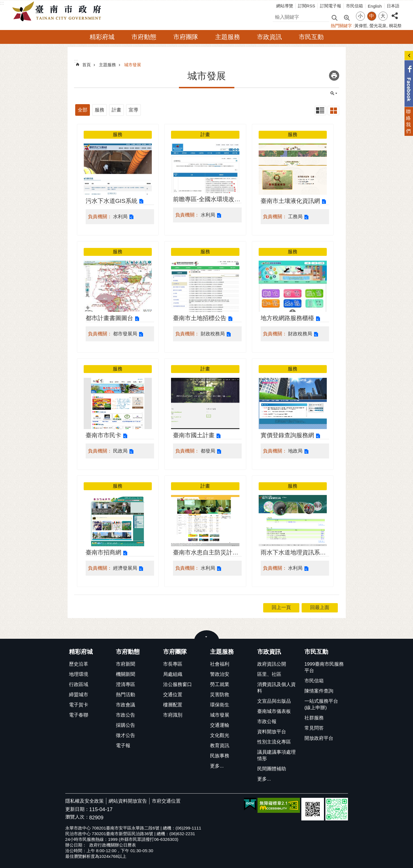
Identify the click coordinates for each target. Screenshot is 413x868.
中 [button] (372, 16)
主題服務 (228, 37)
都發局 (208, 451)
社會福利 (220, 664)
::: (2, 3)
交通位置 (173, 695)
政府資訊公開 (272, 664)
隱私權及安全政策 (85, 801)
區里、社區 (269, 674)
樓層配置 (173, 705)
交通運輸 (220, 725)
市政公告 (126, 715)
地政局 (295, 451)
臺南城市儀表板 (274, 711)
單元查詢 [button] (334, 93)
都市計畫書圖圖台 (109, 318)
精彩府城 (102, 37)
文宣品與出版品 (274, 701)
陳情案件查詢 (319, 691)
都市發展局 (125, 334)
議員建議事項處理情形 (276, 755)
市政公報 (267, 722)
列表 (320, 111)
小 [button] (360, 16)
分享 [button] (395, 13)
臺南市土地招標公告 (200, 318)
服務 (100, 110)
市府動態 (144, 37)
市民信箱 (354, 6)
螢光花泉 (378, 26)
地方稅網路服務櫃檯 (287, 318)
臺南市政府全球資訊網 (58, 12)
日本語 (393, 6)
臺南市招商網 (103, 552)
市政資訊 (269, 37)
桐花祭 (395, 26)
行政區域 (79, 684)
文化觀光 (220, 735)
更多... (217, 766)
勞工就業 (220, 684)
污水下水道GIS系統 (112, 201)
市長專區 (173, 664)
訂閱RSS (307, 6)
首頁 (87, 65)
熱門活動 (126, 695)
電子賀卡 (79, 705)
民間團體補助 (272, 769)
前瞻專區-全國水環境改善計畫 (207, 200)
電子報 (123, 746)
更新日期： (77, 809)
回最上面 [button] (320, 607)
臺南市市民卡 (103, 435)
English (375, 6)
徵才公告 (126, 735)
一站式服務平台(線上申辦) (321, 704)
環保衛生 (220, 705)
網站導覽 (285, 6)
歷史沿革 (79, 664)
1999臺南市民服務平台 (324, 667)
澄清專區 (126, 684)
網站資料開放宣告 (128, 801)
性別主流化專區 (274, 742)
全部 (83, 110)
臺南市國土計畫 (194, 435)
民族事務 (220, 756)
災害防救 (220, 695)
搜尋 (278, 16)
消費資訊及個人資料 (276, 688)
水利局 (120, 217)
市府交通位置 (166, 801)
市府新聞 (126, 664)
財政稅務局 (213, 334)
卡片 (333, 111)
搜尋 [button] (334, 17)
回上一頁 (281, 607)
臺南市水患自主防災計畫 (206, 552)
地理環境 (79, 674)
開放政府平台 (319, 738)
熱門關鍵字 (341, 26)
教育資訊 (220, 746)
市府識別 (173, 715)
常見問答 (314, 728)
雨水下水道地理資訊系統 (293, 552)
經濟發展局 (125, 568)
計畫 (116, 110)
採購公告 (126, 725)
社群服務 (314, 718)
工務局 (295, 217)
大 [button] (383, 16)
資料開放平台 (272, 732)
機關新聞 (126, 674)
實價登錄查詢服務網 (287, 435)
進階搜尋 (347, 17)
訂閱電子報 (331, 6)
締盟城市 (79, 695)
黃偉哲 (361, 26)
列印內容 (334, 76)
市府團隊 (186, 37)
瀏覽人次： (77, 817)
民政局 (120, 451)
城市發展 (133, 65)
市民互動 (311, 37)
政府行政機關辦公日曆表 (113, 845)
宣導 (133, 110)
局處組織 (173, 674)
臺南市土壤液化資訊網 (290, 201)
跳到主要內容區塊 (3, 3)
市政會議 (126, 705)
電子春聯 (79, 715)
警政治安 (220, 674)
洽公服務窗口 (178, 684)
